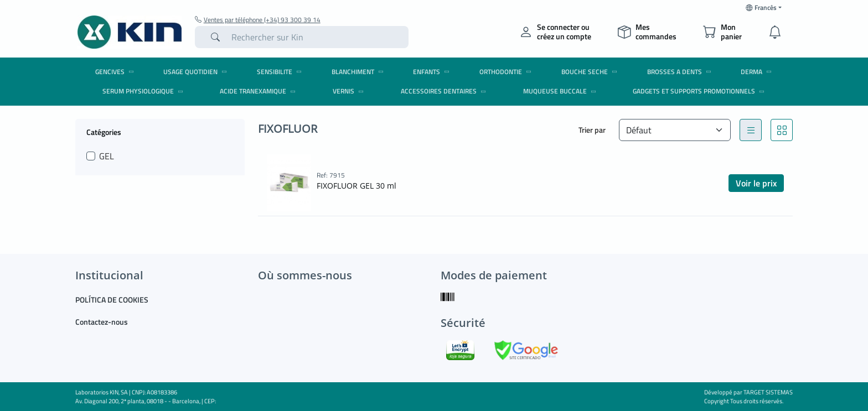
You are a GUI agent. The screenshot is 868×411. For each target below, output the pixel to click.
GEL (107, 156)
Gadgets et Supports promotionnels (700, 91)
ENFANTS (433, 72)
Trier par (592, 130)
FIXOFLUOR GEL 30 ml (356, 186)
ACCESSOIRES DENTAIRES (445, 91)
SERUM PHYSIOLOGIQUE (144, 91)
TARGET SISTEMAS (768, 392)
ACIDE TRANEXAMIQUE (259, 91)
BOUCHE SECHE (591, 72)
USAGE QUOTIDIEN (197, 72)
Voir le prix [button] (756, 183)
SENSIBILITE (281, 72)
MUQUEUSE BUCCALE (561, 91)
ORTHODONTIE (507, 72)
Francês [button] (761, 8)
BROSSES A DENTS (681, 72)
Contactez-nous (102, 322)
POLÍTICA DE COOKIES (112, 300)
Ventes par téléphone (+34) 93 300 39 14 (258, 20)
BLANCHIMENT (359, 72)
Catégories (104, 132)
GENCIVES (116, 72)
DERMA (758, 72)
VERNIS (350, 91)
